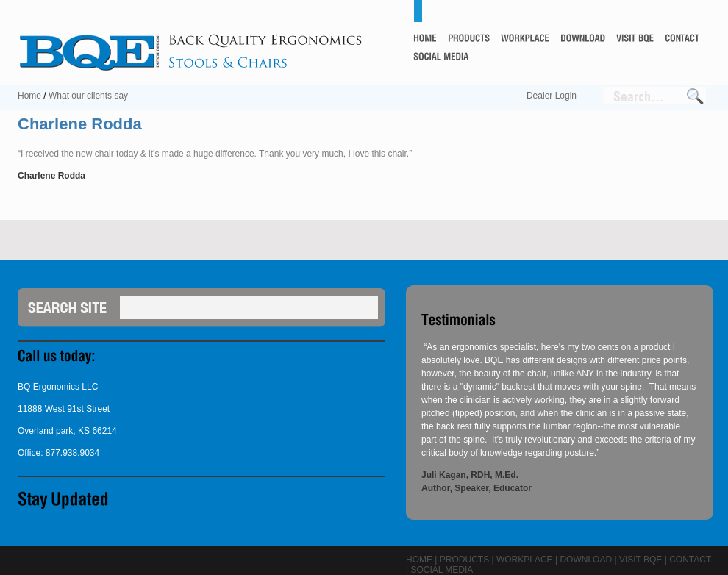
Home (29, 96)
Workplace (525, 560)
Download (586, 560)
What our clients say (88, 96)
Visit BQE (640, 560)
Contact (690, 560)
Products (464, 560)
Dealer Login (552, 96)
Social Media (442, 570)
